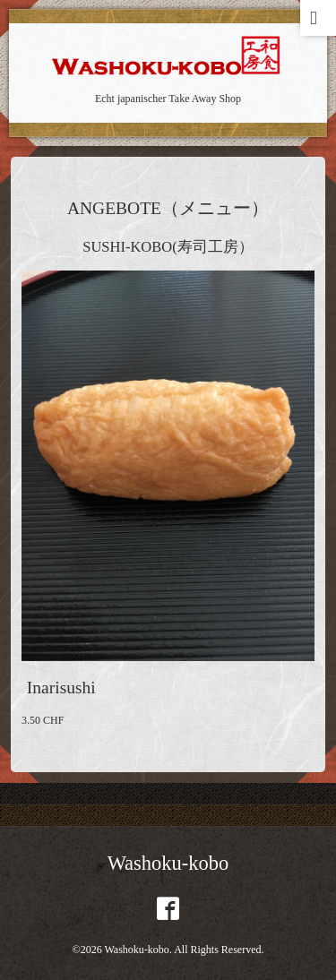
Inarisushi (61, 688)
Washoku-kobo (168, 863)
